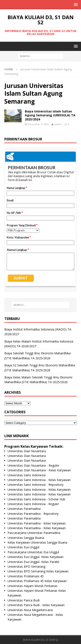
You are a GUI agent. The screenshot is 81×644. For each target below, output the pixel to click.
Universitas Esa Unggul (23, 547)
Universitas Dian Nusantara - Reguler (33, 465)
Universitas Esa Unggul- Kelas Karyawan (36, 557)
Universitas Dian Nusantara (27, 451)
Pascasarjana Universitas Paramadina (34, 533)
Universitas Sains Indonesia (27, 475)
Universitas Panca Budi (24, 600)
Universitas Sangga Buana (26, 538)
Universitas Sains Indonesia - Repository (36, 485)
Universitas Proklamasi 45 (26, 576)
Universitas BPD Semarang (26, 566)
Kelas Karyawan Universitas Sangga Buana (37, 542)
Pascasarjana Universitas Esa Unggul (33, 552)
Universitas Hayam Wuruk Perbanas (33, 586)
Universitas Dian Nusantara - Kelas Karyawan (39, 470)
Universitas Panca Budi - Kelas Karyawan (36, 605)
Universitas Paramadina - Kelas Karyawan (37, 523)
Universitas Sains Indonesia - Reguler (33, 504)
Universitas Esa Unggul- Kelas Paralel (33, 562)
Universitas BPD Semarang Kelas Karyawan (38, 571)
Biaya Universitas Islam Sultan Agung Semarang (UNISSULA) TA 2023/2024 (50, 115)
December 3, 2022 (38, 124)
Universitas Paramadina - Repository (33, 514)
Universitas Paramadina (24, 509)
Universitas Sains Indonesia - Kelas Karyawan (39, 480)
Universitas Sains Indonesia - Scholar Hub (36, 499)
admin (58, 124)
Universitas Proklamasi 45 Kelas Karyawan (37, 581)
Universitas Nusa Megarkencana (30, 610)
